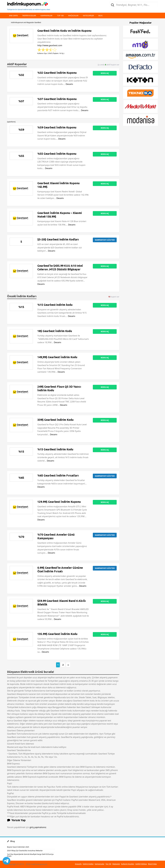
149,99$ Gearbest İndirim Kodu (57, 357)
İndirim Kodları (88, 864)
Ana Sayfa (13, 16)
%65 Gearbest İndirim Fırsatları (58, 475)
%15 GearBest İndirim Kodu (55, 449)
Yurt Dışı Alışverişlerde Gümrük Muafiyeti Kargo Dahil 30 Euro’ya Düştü (30, 855)
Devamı (69, 84)
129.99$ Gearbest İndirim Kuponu (59, 502)
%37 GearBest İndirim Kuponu (57, 99)
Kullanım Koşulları (128, 864)
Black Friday (152, 864)
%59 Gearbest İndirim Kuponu (57, 127)
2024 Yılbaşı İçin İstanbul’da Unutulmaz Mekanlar (25, 851)
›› (68, 665)
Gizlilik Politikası (141, 864)
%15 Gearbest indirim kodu (55, 305)
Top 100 (60, 16)
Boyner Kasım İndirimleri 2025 (18, 847)
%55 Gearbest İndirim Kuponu (57, 154)
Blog (101, 16)
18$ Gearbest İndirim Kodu (55, 331)
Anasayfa (78, 864)
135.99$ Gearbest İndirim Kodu (57, 634)
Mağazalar (73, 16)
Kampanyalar (46, 16)
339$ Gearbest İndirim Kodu (55, 420)
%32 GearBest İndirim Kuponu (57, 73)
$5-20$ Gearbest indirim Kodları (58, 239)
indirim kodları (29, 16)
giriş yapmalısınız (38, 827)
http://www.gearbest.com (50, 45)
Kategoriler (88, 16)
